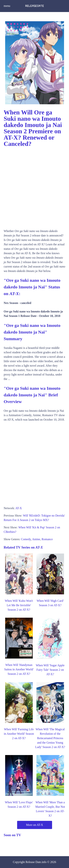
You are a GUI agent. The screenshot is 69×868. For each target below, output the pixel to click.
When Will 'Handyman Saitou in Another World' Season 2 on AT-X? (19, 669)
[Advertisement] (34, 187)
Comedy (26, 539)
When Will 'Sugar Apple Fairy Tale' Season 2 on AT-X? (50, 670)
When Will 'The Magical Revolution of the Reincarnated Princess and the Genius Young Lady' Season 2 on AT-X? (50, 738)
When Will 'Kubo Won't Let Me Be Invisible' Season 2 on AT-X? (19, 605)
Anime (36, 539)
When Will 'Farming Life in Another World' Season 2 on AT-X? (19, 734)
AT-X (19, 508)
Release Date (33, 862)
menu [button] (7, 6)
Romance (47, 539)
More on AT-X (34, 825)
